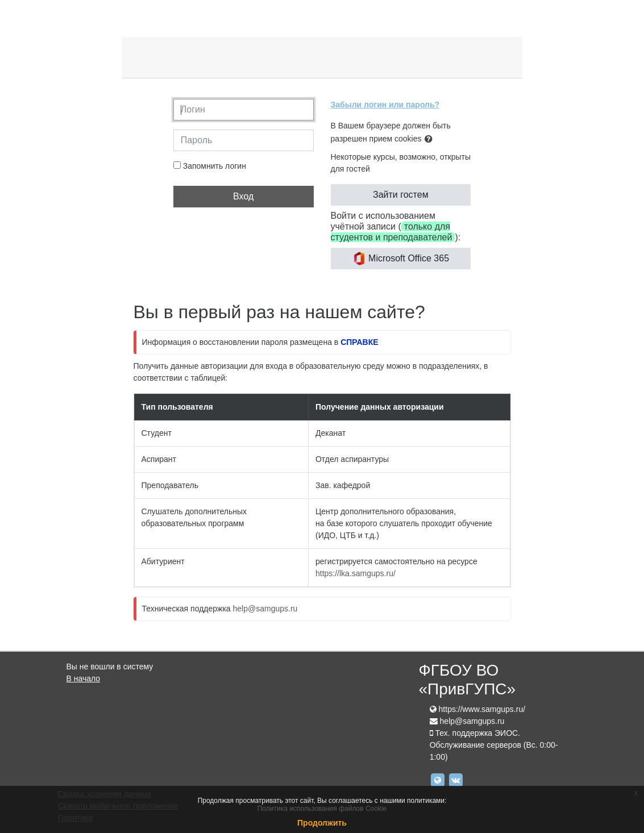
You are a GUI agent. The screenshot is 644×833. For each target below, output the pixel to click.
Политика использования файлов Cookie (322, 809)
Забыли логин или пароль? (385, 105)
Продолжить (322, 823)
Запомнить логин (215, 166)
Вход (243, 196)
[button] (431, 139)
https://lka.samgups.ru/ (356, 573)
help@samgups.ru (265, 609)
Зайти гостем (401, 195)
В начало (84, 678)
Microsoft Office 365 (401, 259)
